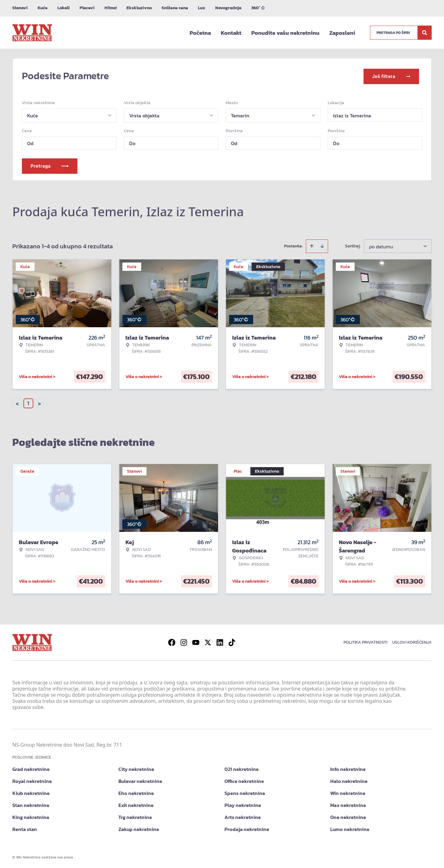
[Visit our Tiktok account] (232, 641)
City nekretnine (136, 768)
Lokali (64, 8)
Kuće (43, 8)
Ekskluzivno (139, 8)
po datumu (381, 245)
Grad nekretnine (31, 768)
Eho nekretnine (136, 792)
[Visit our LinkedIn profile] (220, 641)
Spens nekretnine (245, 792)
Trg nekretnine (135, 816)
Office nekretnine (244, 780)
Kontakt (231, 33)
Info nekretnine (348, 768)
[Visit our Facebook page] (172, 641)
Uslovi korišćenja (412, 641)
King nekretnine (31, 816)
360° (258, 8)
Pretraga (50, 165)
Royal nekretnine (32, 780)
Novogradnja (228, 8)
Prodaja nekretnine (247, 828)
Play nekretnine (243, 804)
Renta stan (25, 828)
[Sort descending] (322, 245)
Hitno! (111, 8)
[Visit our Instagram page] (184, 641)
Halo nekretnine (349, 780)
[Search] (425, 33)
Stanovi (20, 8)
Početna (200, 33)
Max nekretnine (348, 804)
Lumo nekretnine (350, 828)
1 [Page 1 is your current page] (28, 402)
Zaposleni (342, 33)
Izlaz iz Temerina (352, 114)
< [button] (17, 402)
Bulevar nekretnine (140, 780)
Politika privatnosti (365, 641)
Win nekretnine (348, 792)
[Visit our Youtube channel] (196, 641)
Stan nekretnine (31, 804)
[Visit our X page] (208, 641)
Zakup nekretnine (139, 828)
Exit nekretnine (136, 804)
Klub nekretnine (31, 792)
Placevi (87, 8)
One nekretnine (348, 816)
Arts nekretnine (243, 816)
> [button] (39, 402)
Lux (202, 8)
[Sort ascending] (312, 245)
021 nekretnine (242, 768)
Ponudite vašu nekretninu (285, 33)
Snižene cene (175, 8)
